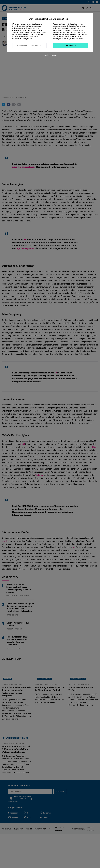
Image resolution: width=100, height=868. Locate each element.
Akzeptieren (71, 45)
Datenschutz (46, 55)
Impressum (54, 55)
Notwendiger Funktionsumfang (29, 45)
